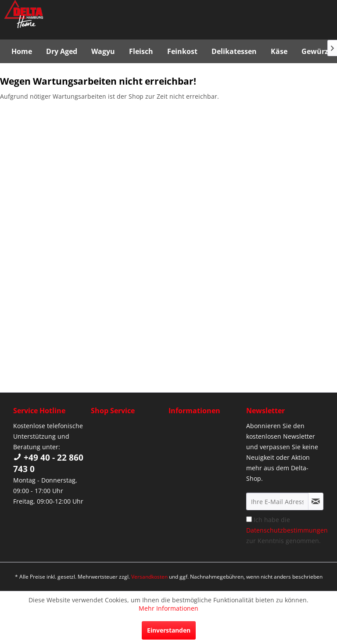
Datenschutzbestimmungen (287, 530)
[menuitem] (22, 51)
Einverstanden (169, 630)
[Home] (22, 51)
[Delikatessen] (234, 51)
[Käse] (279, 51)
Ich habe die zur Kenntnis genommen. (287, 530)
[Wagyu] (103, 51)
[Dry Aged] (62, 51)
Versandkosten (149, 577)
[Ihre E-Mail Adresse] (277, 501)
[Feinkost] (182, 51)
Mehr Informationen (168, 608)
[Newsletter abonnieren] (316, 501)
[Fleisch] (141, 51)
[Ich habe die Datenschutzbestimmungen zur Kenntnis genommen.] (249, 519)
